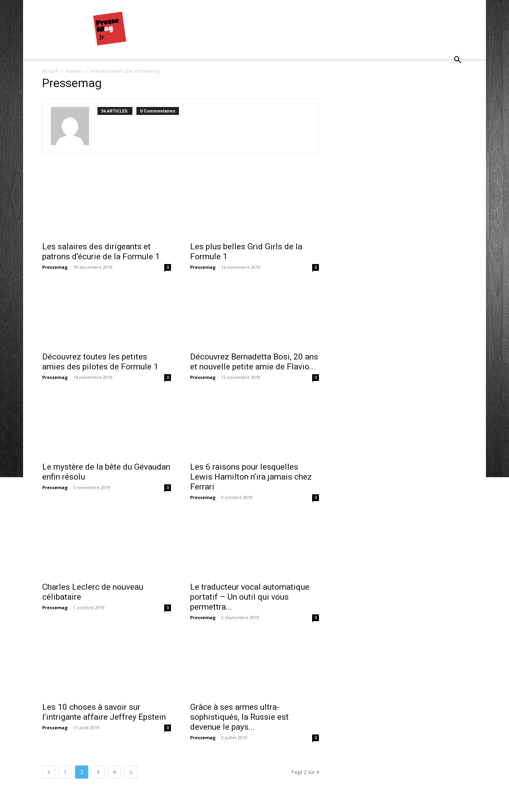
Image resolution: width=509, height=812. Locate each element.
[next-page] (131, 772)
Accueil (50, 71)
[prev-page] (49, 772)
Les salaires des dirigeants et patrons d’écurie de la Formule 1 (101, 252)
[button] (457, 61)
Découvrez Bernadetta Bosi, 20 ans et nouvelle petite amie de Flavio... (254, 362)
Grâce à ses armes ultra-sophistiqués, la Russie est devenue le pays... (239, 717)
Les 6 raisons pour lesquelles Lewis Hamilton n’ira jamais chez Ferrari (251, 477)
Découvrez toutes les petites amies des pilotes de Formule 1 (100, 362)
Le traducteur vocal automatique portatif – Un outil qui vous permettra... (250, 597)
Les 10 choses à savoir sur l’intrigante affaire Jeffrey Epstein (104, 712)
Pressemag (55, 267)
